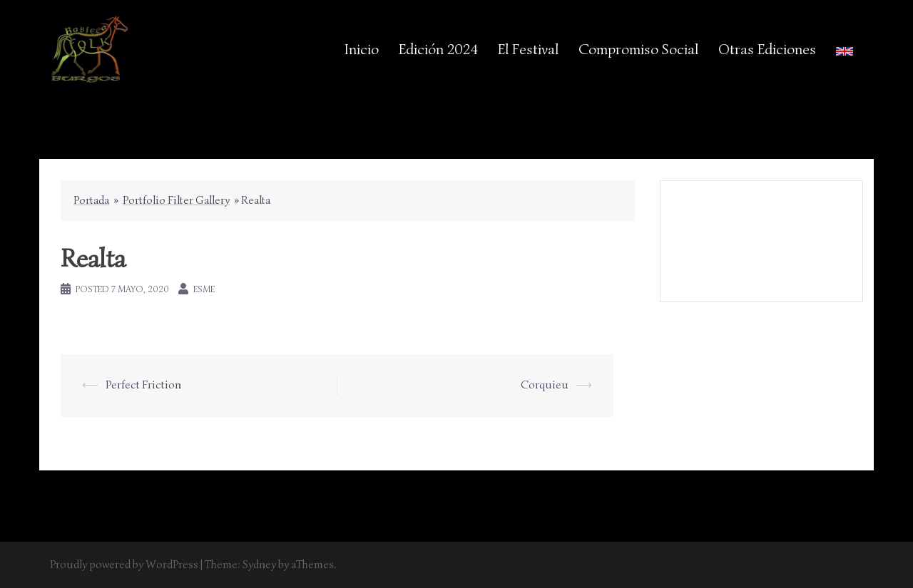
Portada (91, 200)
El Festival (528, 49)
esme (204, 289)
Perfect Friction (143, 385)
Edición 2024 (438, 49)
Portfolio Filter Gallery (176, 200)
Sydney (259, 564)
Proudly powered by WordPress (124, 564)
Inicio (362, 49)
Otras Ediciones (767, 49)
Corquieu (545, 385)
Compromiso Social (638, 49)
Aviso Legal (763, 231)
